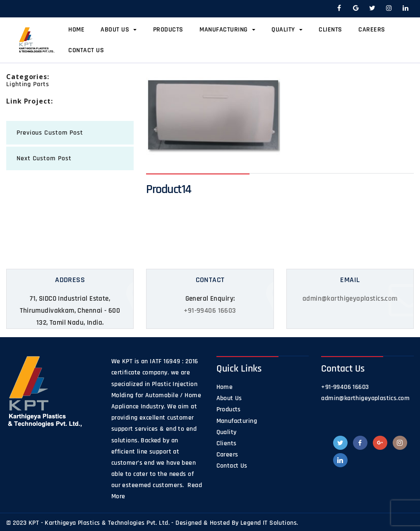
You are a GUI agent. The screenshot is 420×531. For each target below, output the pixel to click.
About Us (119, 30)
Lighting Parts (28, 84)
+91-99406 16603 (210, 311)
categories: (28, 77)
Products (168, 30)
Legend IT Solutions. (269, 523)
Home (76, 30)
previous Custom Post (50, 133)
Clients (330, 30)
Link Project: (30, 101)
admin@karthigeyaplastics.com (350, 299)
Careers (372, 30)
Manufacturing (227, 30)
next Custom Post (44, 158)
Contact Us (86, 50)
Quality (287, 30)
